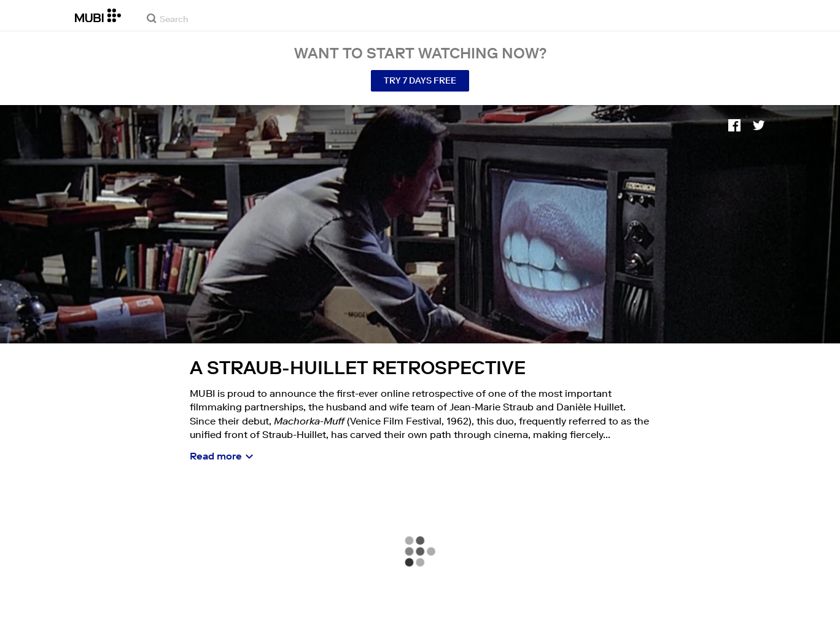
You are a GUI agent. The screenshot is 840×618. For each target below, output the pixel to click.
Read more (216, 456)
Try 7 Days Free (420, 80)
